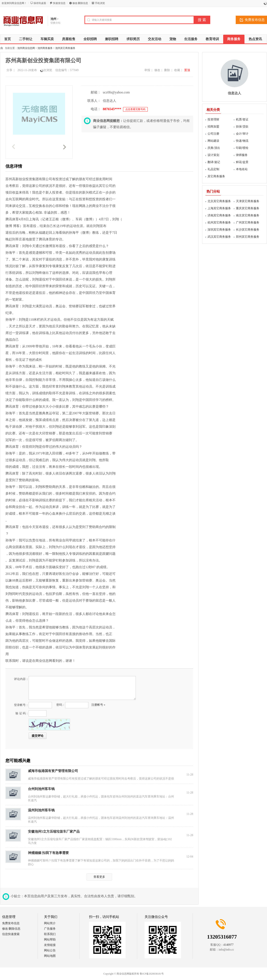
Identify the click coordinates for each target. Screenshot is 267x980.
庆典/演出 (214, 148)
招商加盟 (213, 127)
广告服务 (50, 929)
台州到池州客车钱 (41, 789)
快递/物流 (242, 141)
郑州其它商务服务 (248, 237)
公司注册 (213, 134)
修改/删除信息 (80, 3)
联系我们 (50, 934)
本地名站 (242, 169)
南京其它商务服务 (248, 215)
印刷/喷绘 (242, 148)
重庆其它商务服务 (248, 208)
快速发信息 (59, 3)
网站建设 (213, 141)
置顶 (187, 70)
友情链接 (50, 945)
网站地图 (50, 956)
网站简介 (50, 923)
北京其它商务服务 (219, 201)
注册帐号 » (98, 705)
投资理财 (213, 119)
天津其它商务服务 (248, 201)
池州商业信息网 (26, 48)
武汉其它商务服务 (219, 237)
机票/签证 (242, 119)
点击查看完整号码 (135, 109)
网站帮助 (50, 940)
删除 (167, 70)
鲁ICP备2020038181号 (152, 974)
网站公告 (50, 950)
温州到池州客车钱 (41, 810)
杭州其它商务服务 (219, 223)
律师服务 (242, 155)
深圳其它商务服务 (219, 230)
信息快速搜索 (11, 934)
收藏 (177, 70)
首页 (8, 39)
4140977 (229, 945)
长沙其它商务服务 (248, 230)
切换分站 (55, 23)
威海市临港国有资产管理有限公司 (53, 771)
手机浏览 (100, 3)
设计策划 (213, 155)
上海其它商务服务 (219, 208)
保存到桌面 (40, 3)
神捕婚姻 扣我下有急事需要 (48, 853)
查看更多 (99, 877)
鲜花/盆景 (242, 162)
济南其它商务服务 (219, 215)
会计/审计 (242, 134)
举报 (147, 70)
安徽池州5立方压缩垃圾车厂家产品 (54, 831)
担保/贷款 (242, 127)
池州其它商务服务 (65, 48)
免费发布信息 (11, 923)
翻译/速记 (214, 162)
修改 (157, 70)
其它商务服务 (216, 176)
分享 (9, 70)
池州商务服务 (45, 48)
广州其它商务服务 (248, 223)
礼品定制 (213, 169)
